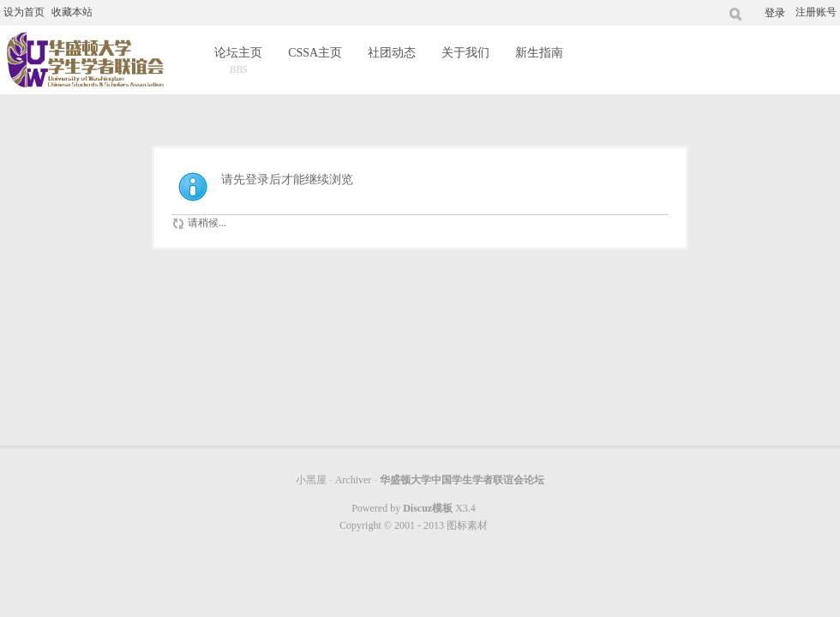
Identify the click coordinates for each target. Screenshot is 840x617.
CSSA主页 (315, 53)
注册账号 (816, 12)
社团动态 (392, 53)
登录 (775, 13)
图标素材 (467, 525)
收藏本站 (72, 12)
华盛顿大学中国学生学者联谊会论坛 (462, 480)
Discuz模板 (428, 508)
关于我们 (465, 53)
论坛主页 (238, 62)
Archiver (354, 480)
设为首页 (24, 12)
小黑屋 (311, 480)
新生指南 (539, 53)
